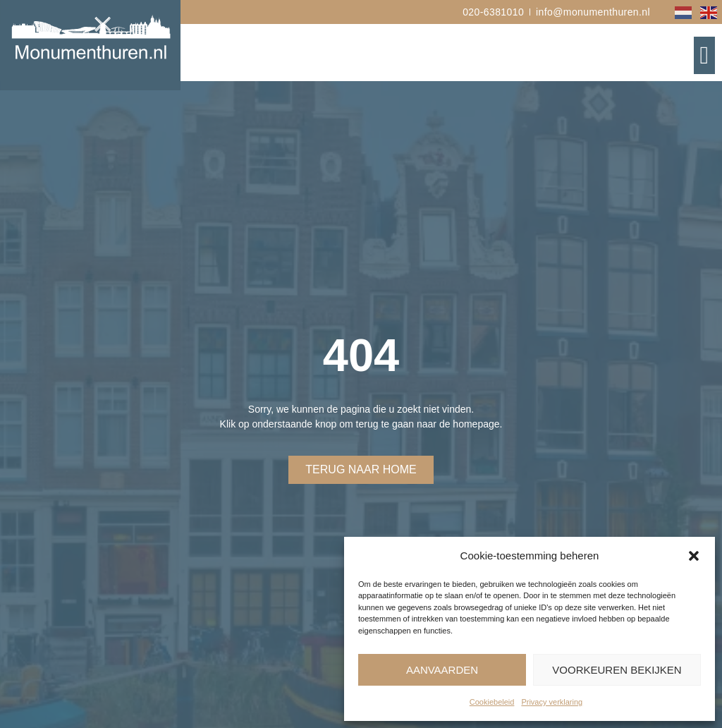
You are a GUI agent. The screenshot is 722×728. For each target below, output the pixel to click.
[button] (694, 556)
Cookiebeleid (492, 702)
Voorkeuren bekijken (617, 670)
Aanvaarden (442, 670)
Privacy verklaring (552, 702)
